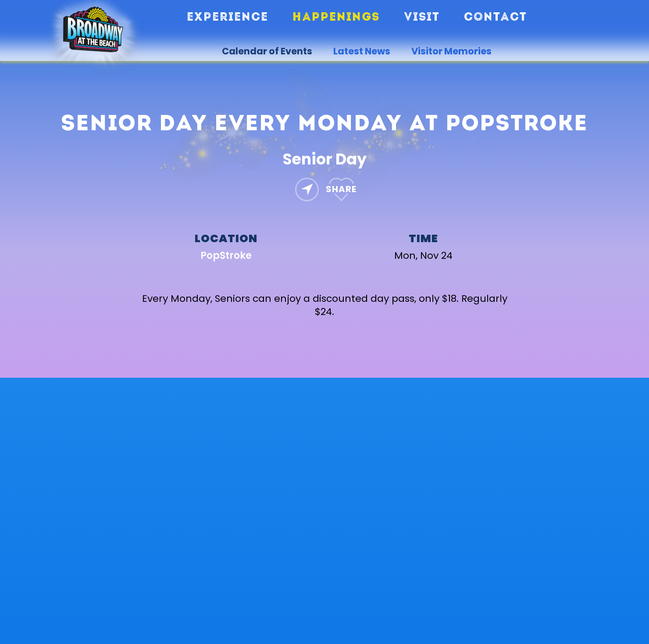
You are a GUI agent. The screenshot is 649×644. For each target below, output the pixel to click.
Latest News (362, 51)
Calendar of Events (267, 51)
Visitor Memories (451, 51)
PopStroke (226, 256)
